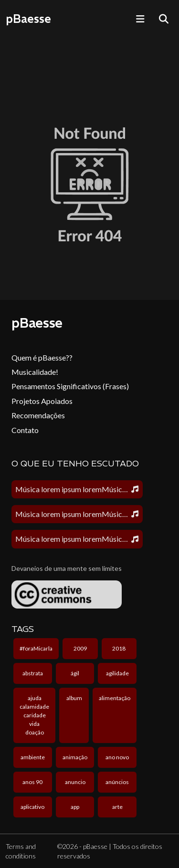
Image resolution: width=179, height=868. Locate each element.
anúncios (117, 782)
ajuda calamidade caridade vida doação (34, 715)
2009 (80, 648)
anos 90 (32, 782)
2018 (119, 648)
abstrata (33, 673)
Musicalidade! (35, 372)
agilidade (117, 673)
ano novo (117, 757)
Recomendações (38, 415)
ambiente (33, 757)
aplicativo (32, 807)
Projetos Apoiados (42, 401)
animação (75, 757)
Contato (25, 430)
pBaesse (28, 19)
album (74, 698)
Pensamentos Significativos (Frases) (70, 386)
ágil (75, 673)
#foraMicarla (36, 648)
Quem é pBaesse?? (42, 357)
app (75, 807)
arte (117, 807)
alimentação (115, 698)
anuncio (75, 782)
